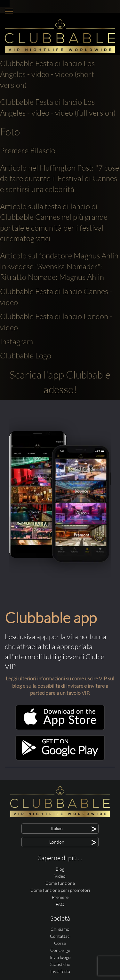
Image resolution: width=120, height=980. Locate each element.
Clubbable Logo (26, 356)
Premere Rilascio (28, 150)
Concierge (60, 950)
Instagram (16, 341)
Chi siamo (60, 929)
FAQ (60, 904)
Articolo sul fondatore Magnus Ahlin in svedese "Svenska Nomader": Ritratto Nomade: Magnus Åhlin (59, 266)
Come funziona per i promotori (60, 890)
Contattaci (60, 936)
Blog (60, 869)
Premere (60, 897)
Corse (60, 943)
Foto (10, 131)
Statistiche (60, 964)
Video (60, 876)
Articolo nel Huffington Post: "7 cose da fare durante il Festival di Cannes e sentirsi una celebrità (60, 178)
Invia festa (60, 971)
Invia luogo (60, 957)
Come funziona (60, 883)
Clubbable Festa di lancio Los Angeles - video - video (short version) (47, 74)
